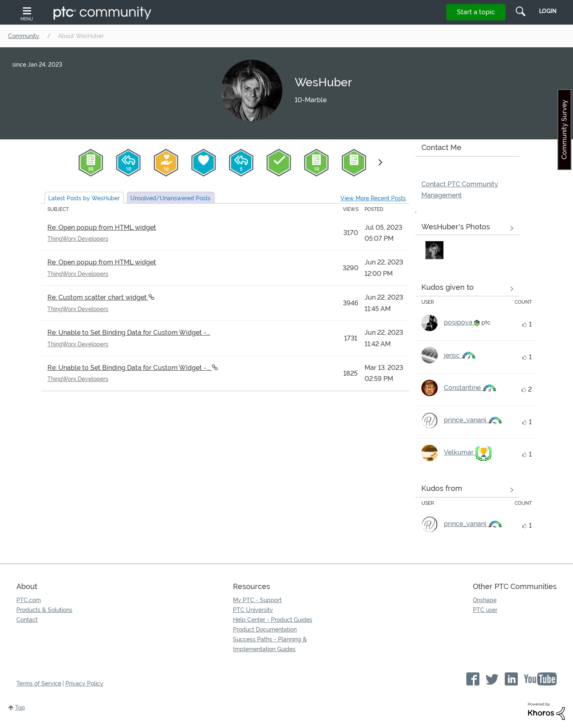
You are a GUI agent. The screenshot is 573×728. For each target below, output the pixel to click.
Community (24, 36)
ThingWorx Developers (78, 239)
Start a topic (476, 12)
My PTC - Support (257, 600)
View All (467, 228)
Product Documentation (265, 629)
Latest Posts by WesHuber (84, 198)
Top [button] (20, 708)
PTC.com (29, 600)
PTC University (253, 610)
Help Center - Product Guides (273, 620)
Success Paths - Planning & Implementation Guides (270, 644)
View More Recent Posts (373, 198)
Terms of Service (39, 683)
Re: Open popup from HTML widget (102, 227)
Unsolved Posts (170, 198)
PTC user (485, 610)
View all (467, 289)
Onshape (485, 600)
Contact (27, 620)
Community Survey (564, 130)
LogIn (548, 11)
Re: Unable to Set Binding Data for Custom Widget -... (129, 333)
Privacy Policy (84, 683)
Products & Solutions (44, 610)
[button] (434, 250)
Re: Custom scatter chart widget (98, 297)
